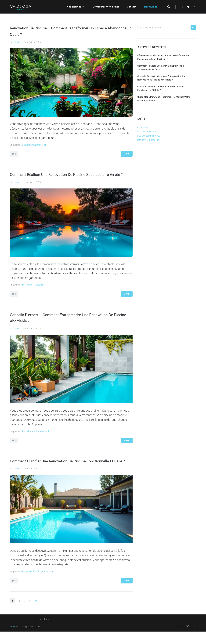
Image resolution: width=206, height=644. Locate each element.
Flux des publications (148, 132)
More (127, 154)
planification (35, 584)
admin (17, 42)
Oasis (24, 145)
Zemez (14, 639)
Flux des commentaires (149, 136)
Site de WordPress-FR (148, 140)
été (22, 291)
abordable (26, 438)
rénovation (41, 145)
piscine (31, 145)
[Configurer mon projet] (106, 7)
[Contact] (132, 7)
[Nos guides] (151, 7)
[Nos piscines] (76, 7)
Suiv (38, 613)
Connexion (143, 127)
